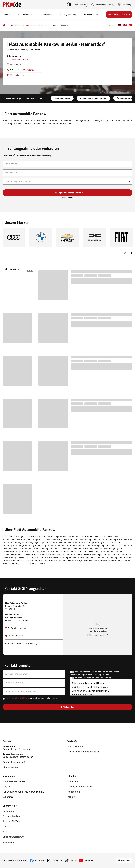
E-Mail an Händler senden (93, 98)
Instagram (57, 860)
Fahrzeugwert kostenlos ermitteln (68, 193)
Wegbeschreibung (17, 75)
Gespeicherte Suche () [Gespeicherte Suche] (103, 5)
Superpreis (8, 797)
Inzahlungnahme (62, 98)
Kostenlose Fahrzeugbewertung (83, 752)
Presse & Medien (11, 816)
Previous (125, 253)
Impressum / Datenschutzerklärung (21, 643)
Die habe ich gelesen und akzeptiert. (32, 698)
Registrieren (74, 792)
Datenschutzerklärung (19, 698)
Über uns (30, 98)
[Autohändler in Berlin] (35, 25)
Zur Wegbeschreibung (16, 628)
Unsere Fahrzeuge (13, 98)
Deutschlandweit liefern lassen (35, 756)
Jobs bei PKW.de (11, 821)
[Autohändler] (16, 25)
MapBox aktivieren (99, 635)
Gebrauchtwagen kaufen (15, 762)
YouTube (89, 860)
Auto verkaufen (75, 747)
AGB (5, 832)
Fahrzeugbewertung (68, 14)
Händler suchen (10, 767)
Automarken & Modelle (14, 781)
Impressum (8, 842)
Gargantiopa (108, 92)
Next (131, 253)
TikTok (73, 860)
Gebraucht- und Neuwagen (35, 748)
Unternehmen (9, 811)
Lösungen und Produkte (80, 787)
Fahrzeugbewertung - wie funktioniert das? (24, 792)
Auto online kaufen (91, 14)
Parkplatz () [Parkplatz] (125, 5)
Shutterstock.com (123, 92)
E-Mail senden (16, 64)
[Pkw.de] (4, 25)
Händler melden (14, 636)
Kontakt (42, 98)
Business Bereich (77, 5)
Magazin (7, 787)
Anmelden (73, 781)
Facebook (40, 860)
